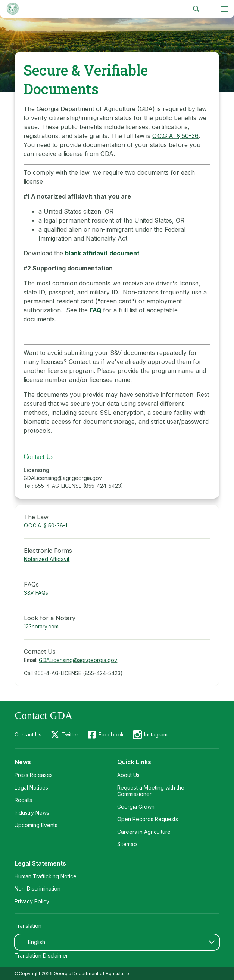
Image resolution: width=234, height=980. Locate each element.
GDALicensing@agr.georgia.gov (63, 478)
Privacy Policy (32, 901)
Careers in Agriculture (144, 832)
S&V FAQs (36, 593)
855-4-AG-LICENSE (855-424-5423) (79, 486)
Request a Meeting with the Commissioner (151, 791)
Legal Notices (31, 788)
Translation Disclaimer (41, 956)
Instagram (156, 734)
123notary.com (41, 626)
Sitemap (127, 844)
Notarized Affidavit (47, 559)
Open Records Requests (148, 819)
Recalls (23, 800)
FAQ (96, 310)
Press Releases (34, 775)
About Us (128, 775)
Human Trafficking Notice (46, 876)
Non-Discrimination (38, 889)
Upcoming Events (36, 825)
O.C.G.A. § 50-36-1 (46, 525)
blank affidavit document (102, 253)
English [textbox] (37, 942)
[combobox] (117, 942)
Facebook (111, 734)
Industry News (32, 813)
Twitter (70, 734)
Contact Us (28, 734)
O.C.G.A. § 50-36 (175, 136)
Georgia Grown (136, 807)
